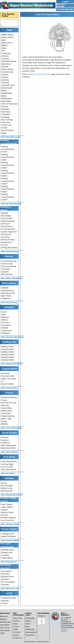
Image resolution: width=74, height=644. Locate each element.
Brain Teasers (7, 504)
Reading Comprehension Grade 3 (8, 173)
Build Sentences (8, 290)
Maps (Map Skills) (8, 448)
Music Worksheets (9, 469)
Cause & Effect (7, 218)
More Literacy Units (9, 388)
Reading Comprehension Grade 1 (8, 157)
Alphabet (5, 288)
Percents (5, 106)
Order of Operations (9, 104)
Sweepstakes (31, 632)
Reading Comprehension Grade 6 (8, 197)
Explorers (5, 440)
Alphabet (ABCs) (8, 550)
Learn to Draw (7, 467)
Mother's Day (7, 488)
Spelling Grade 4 (8, 355)
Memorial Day (7, 491)
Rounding (5, 117)
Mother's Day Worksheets (40, 74)
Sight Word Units (8, 293)
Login (2, 633)
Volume (4, 128)
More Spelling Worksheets (12, 364)
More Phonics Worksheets (12, 278)
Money (4, 91)
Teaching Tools (7, 534)
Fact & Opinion (7, 226)
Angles (4, 48)
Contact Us (18, 638)
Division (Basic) (7, 69)
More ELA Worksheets (10, 252)
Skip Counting (7, 120)
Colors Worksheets (9, 461)
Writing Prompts (8, 240)
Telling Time (6, 125)
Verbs (3, 315)
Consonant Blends (9, 266)
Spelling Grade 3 (8, 352)
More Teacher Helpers (10, 540)
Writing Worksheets (9, 248)
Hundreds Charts (8, 85)
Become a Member (64, 630)
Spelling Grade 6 (8, 360)
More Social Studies (9, 452)
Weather (5, 424)
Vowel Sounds (7, 264)
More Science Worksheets (12, 428)
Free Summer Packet (8, 15)
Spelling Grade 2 (8, 349)
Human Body (6, 408)
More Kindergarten (9, 562)
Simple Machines (8, 416)
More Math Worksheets (11, 137)
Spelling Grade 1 (8, 347)
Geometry (5, 80)
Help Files (5, 601)
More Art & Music (8, 473)
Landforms (6, 443)
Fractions (5, 77)
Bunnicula (5, 373)
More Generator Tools (10, 588)
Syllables (5, 328)
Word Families (7, 274)
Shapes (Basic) (7, 558)
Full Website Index (9, 598)
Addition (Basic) (7, 35)
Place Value (6, 112)
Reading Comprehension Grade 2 (8, 165)
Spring (4, 483)
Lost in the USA (7, 520)
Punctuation (6, 325)
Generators (30, 635)
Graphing (5, 83)
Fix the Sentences (8, 229)
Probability (6, 114)
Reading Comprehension (11, 204)
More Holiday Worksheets (12, 495)
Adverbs (4, 320)
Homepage (30, 618)
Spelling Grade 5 (8, 357)
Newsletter (30, 629)
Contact (4, 603)
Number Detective (9, 518)
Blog (28, 627)
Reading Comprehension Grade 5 (8, 189)
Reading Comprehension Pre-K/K (8, 149)
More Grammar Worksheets (13, 337)
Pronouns (5, 322)
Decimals (5, 67)
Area (3, 51)
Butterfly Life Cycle (9, 403)
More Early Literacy (9, 302)
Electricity (5, 405)
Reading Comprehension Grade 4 (8, 181)
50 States (5, 437)
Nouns (4, 312)
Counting (5, 59)
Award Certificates (8, 536)
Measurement (7, 88)
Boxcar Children (8, 384)
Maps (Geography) (9, 445)
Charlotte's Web (8, 376)
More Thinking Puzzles (10, 524)
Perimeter (5, 109)
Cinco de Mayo (7, 485)
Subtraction (6, 122)
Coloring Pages (7, 464)
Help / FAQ (17, 618)
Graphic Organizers (9, 232)
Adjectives (5, 317)
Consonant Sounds (9, 261)
